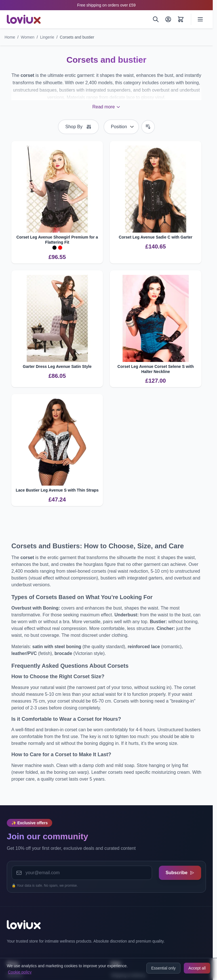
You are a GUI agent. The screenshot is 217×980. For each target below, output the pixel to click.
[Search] (156, 19)
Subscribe (180, 873)
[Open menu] (200, 19)
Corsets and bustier (77, 37)
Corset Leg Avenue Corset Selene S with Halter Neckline (156, 369)
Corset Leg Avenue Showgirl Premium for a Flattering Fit (57, 240)
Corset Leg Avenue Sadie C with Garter (156, 237)
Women (28, 37)
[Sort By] (121, 127)
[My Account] (168, 19)
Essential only (163, 968)
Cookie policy (20, 972)
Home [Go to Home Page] (10, 37)
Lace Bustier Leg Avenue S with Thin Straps (57, 490)
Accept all (197, 968)
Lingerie (47, 37)
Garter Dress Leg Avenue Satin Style (57, 366)
